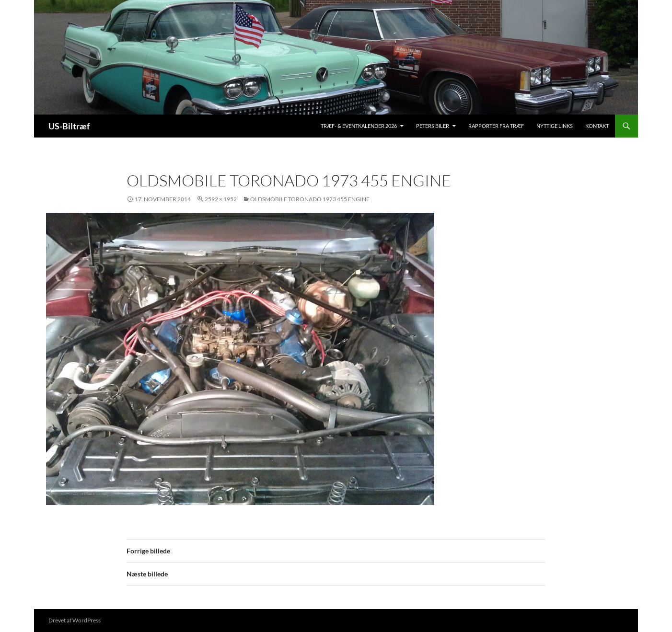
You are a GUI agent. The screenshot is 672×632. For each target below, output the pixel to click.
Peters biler (433, 126)
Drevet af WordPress (75, 620)
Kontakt (597, 126)
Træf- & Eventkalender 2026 (359, 126)
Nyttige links (555, 126)
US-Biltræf (69, 126)
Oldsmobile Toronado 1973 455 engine (310, 199)
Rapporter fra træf (496, 126)
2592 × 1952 (221, 199)
